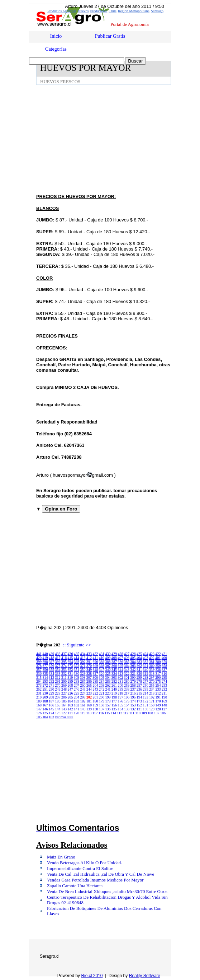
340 (146, 670)
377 (45, 666)
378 (39, 666)
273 (39, 685)
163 (70, 705)
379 (164, 662)
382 (146, 662)
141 (77, 709)
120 (77, 713)
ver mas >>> (64, 717)
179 (102, 701)
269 (64, 685)
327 (96, 674)
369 (96, 666)
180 (96, 701)
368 (102, 666)
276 (152, 681)
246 (77, 689)
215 (139, 693)
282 (114, 681)
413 (83, 658)
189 (39, 701)
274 (164, 681)
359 (158, 666)
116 (101, 713)
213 (152, 693)
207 (58, 697)
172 (146, 701)
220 (108, 693)
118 (89, 713)
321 (133, 674)
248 (64, 689)
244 (89, 689)
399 (39, 662)
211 (164, 693)
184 (70, 701)
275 (158, 681)
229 (51, 693)
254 (158, 685)
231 (39, 693)
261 (114, 685)
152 (139, 705)
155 (121, 705)
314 (45, 677)
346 (108, 670)
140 (83, 709)
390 (96, 662)
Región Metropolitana (134, 11)
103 (51, 717)
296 (158, 677)
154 (127, 705)
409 (108, 658)
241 (108, 689)
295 (164, 677)
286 (89, 681)
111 (132, 713)
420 (39, 658)
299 (139, 677)
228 (58, 693)
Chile (113, 11)
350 (83, 670)
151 (146, 705)
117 (95, 713)
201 (96, 697)
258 (133, 685)
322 (127, 674)
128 (158, 709)
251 (45, 689)
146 (45, 709)
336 (39, 674)
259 (127, 685)
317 (158, 674)
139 (89, 709)
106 (163, 713)
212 (158, 693)
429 (114, 654)
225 (77, 693)
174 (133, 701)
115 (107, 713)
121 (70, 713)
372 (77, 666)
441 (39, 654)
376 (51, 666)
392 (83, 662)
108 (150, 713)
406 (127, 658)
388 (108, 662)
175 (127, 701)
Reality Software (145, 976)
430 (108, 654)
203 (83, 697)
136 (108, 709)
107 (157, 713)
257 (139, 685)
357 (39, 670)
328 (89, 674)
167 (45, 705)
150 (152, 705)
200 (102, 697)
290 (64, 681)
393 (77, 662)
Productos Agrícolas (62, 11)
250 (51, 689)
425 (139, 654)
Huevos (83, 11)
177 (114, 701)
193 (146, 697)
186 (58, 701)
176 (121, 701)
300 (133, 677)
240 (114, 689)
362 (139, 666)
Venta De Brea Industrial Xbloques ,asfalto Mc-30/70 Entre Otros (107, 892)
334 (51, 674)
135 (114, 709)
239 (121, 689)
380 (158, 662)
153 (133, 705)
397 (51, 662)
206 (64, 697)
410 (102, 658)
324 (114, 674)
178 (108, 701)
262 (108, 685)
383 (139, 662)
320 (139, 674)
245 (83, 689)
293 (45, 681)
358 (164, 666)
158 (102, 705)
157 (108, 705)
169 (164, 701)
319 (146, 674)
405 (133, 658)
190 (164, 697)
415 (70, 658)
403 (145, 658)
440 (45, 654)
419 (45, 658)
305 (102, 677)
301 (127, 677)
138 (96, 709)
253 (164, 685)
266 (83, 685)
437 (64, 654)
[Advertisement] (118, 139)
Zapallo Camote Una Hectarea (75, 886)
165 (58, 705)
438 (58, 654)
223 (89, 693)
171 (152, 701)
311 (64, 677)
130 (146, 709)
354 (58, 670)
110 (138, 713)
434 (83, 654)
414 (77, 658)
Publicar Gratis (110, 36)
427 (127, 654)
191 (158, 697)
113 (120, 713)
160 (89, 705)
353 (64, 670)
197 (121, 697)
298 (145, 677)
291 (58, 681)
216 (133, 693)
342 (133, 670)
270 (58, 685)
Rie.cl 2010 (92, 976)
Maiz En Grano (61, 857)
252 (39, 689)
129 (152, 709)
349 (89, 670)
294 (39, 681)
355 (51, 670)
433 (89, 654)
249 (58, 689)
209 (45, 697)
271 (51, 685)
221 (102, 693)
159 (96, 705)
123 (58, 713)
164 (64, 705)
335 (45, 674)
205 (70, 697)
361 (146, 666)
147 (39, 709)
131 (139, 709)
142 (70, 709)
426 (133, 654)
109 (144, 713)
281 (121, 681)
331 (70, 674)
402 (152, 658)
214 (146, 693)
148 (164, 705)
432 (96, 654)
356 (45, 670)
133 (127, 709)
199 (108, 697)
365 (121, 666)
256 (146, 685)
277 (146, 681)
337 (164, 670)
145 (51, 709)
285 (96, 681)
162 (77, 705)
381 (152, 662)
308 (83, 677)
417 (58, 658)
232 (164, 689)
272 (45, 685)
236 (139, 689)
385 (127, 662)
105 (39, 717)
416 (64, 658)
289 (70, 681)
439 (51, 654)
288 (77, 681)
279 (133, 681)
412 (89, 658)
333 (58, 674)
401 (158, 658)
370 (89, 666)
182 (83, 701)
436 (70, 654)
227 (64, 693)
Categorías (56, 49)
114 (113, 713)
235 (146, 689)
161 (83, 705)
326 (102, 674)
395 (64, 662)
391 (89, 662)
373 (70, 666)
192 (152, 697)
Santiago (157, 11)
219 (114, 693)
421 (164, 654)
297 (152, 677)
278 (139, 681)
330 (77, 674)
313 (51, 677)
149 (158, 705)
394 (70, 662)
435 (77, 654)
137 (102, 709)
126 (39, 713)
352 (70, 670)
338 (158, 670)
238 (127, 689)
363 (133, 666)
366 (114, 666)
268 (70, 685)
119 (83, 713)
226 (70, 693)
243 (96, 689)
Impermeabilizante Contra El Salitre (80, 869)
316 (164, 674)
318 (152, 674)
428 (121, 654)
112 (126, 713)
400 (164, 658)
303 (114, 677)
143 (64, 709)
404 (139, 658)
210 (39, 697)
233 (158, 689)
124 (51, 713)
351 (77, 670)
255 (152, 685)
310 (70, 677)
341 (139, 670)
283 (108, 681)
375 (58, 666)
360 (152, 666)
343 (127, 670)
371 (83, 666)
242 (102, 689)
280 (127, 681)
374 (64, 666)
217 (127, 693)
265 (89, 685)
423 (152, 654)
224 (83, 693)
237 (133, 689)
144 (58, 709)
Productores (99, 11)
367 (108, 666)
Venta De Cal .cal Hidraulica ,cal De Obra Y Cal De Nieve (101, 874)
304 (108, 677)
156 (114, 705)
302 (120, 677)
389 (102, 662)
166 (51, 705)
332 (64, 674)
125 (45, 713)
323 (121, 674)
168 (39, 705)
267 (77, 685)
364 (127, 666)
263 (102, 685)
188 (45, 701)
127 (164, 709)
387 (114, 662)
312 (58, 677)
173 (139, 701)
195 (133, 697)
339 (152, 670)
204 (77, 697)
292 (51, 681)
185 (64, 701)
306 (95, 677)
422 (158, 654)
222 (96, 693)
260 (121, 685)
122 (64, 713)
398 (45, 662)
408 (114, 658)
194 (139, 697)
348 (96, 670)
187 (51, 701)
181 (89, 701)
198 (114, 697)
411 (96, 658)
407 (120, 658)
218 (121, 693)
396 (58, 662)
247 (70, 689)
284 (102, 681)
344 (121, 670)
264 (96, 685)
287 (83, 681)
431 (102, 654)
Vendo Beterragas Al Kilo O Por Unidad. (84, 863)
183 (77, 701)
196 (127, 697)
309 (77, 677)
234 (152, 689)
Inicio (56, 36)
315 (39, 677)
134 (121, 709)
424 (146, 654)
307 (89, 677)
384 (133, 662)
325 (108, 674)
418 (51, 658)
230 (45, 693)
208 (51, 697)
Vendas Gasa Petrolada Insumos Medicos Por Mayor (95, 880)
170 (158, 701)
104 (45, 717)
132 (133, 709)
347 (102, 670)
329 (83, 674)
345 (114, 670)
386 (121, 662)
